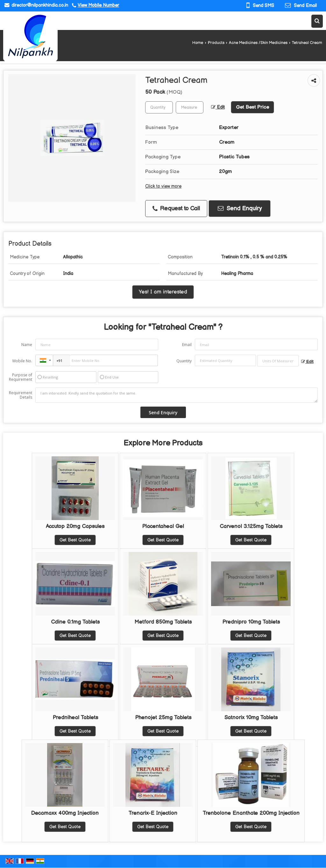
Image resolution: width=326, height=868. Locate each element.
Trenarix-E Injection (153, 813)
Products (216, 43)
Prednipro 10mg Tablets (251, 622)
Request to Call (176, 209)
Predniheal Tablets (75, 718)
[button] (98, 5)
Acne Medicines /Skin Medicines (258, 43)
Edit (218, 107)
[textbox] (190, 107)
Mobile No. (22, 361)
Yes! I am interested (163, 292)
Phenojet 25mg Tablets (163, 718)
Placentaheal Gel (163, 526)
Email (187, 345)
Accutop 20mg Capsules (75, 526)
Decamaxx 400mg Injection (65, 813)
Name (27, 345)
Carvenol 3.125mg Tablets (251, 526)
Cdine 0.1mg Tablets (75, 622)
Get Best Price (252, 107)
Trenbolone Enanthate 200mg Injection (251, 813)
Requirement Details (21, 395)
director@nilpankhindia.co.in (40, 5)
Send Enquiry (240, 209)
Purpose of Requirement (21, 377)
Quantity (184, 361)
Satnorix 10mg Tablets (251, 718)
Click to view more (163, 186)
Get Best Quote (75, 540)
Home (198, 43)
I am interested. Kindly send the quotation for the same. (177, 395)
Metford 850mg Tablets (163, 622)
